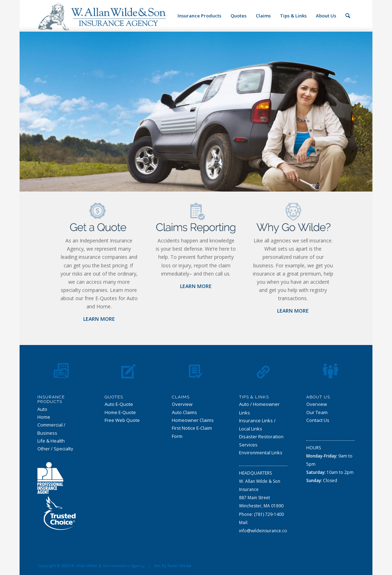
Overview (182, 404)
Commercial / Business (51, 429)
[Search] (348, 16)
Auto (42, 409)
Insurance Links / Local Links (257, 425)
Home (44, 417)
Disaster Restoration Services (261, 441)
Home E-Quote (120, 412)
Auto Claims (184, 412)
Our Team (317, 412)
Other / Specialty (55, 449)
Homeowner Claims (193, 420)
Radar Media (179, 566)
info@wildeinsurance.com (265, 531)
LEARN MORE (99, 319)
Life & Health (51, 441)
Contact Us (318, 420)
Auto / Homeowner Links (259, 408)
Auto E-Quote (119, 404)
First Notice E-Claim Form (192, 432)
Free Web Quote (122, 420)
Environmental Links (261, 453)
